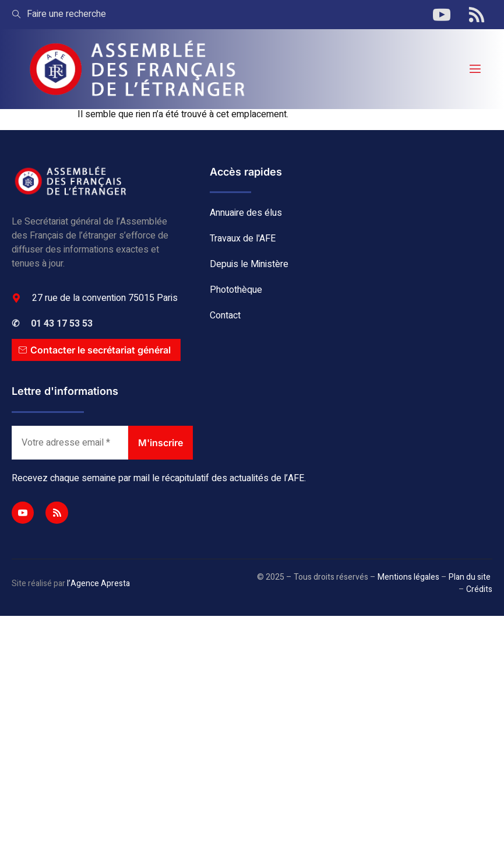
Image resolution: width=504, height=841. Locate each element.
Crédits (479, 589)
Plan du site (470, 577)
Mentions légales (408, 577)
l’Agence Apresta (98, 584)
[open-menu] (474, 69)
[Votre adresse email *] (70, 443)
